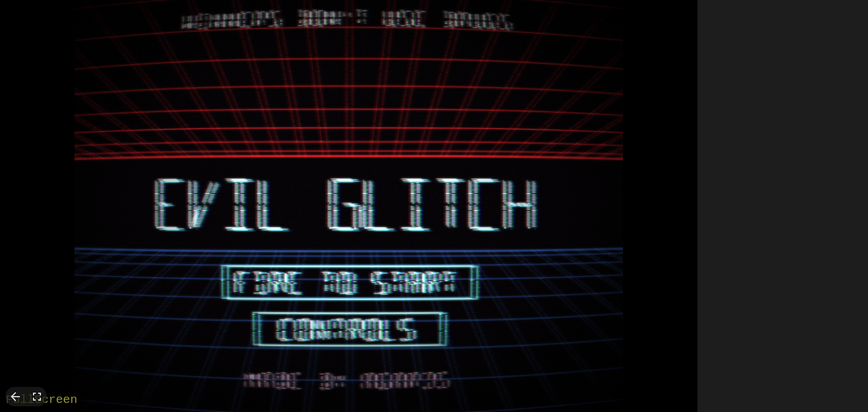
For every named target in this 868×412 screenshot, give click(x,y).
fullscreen (37, 397)
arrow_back (15, 397)
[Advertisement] (783, 171)
